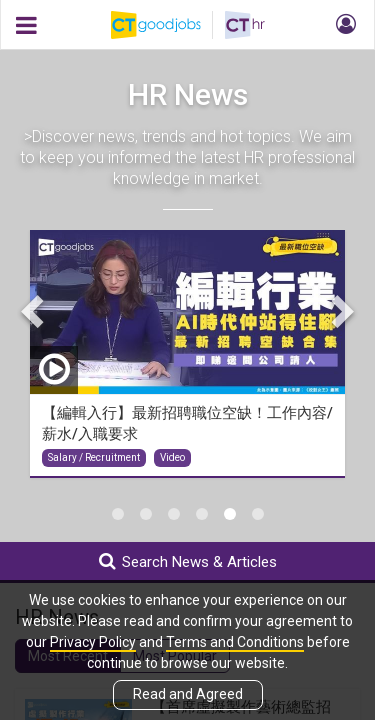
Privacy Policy (93, 642)
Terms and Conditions (235, 642)
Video (172, 457)
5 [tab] (230, 514)
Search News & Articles (188, 561)
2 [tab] (146, 514)
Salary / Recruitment (94, 457)
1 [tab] (118, 514)
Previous (35, 311)
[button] (343, 25)
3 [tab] (174, 514)
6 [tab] (258, 514)
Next (340, 311)
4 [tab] (202, 514)
